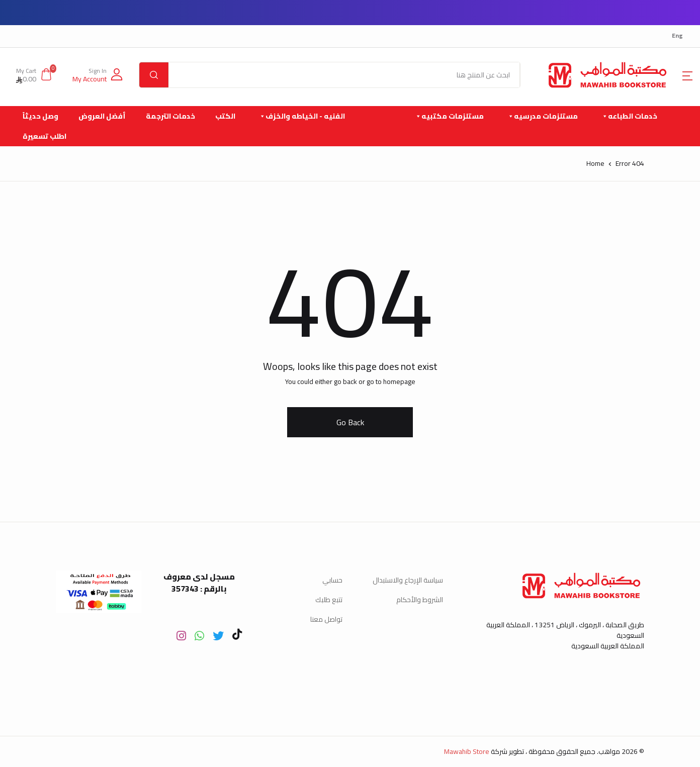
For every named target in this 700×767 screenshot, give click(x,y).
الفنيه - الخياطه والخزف (302, 116)
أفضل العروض (102, 116)
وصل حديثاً (40, 116)
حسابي (332, 580)
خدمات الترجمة (170, 116)
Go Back (350, 422)
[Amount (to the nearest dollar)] (344, 75)
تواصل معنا (326, 619)
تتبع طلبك (329, 600)
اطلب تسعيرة (45, 136)
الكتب (225, 116)
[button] (98, 75)
